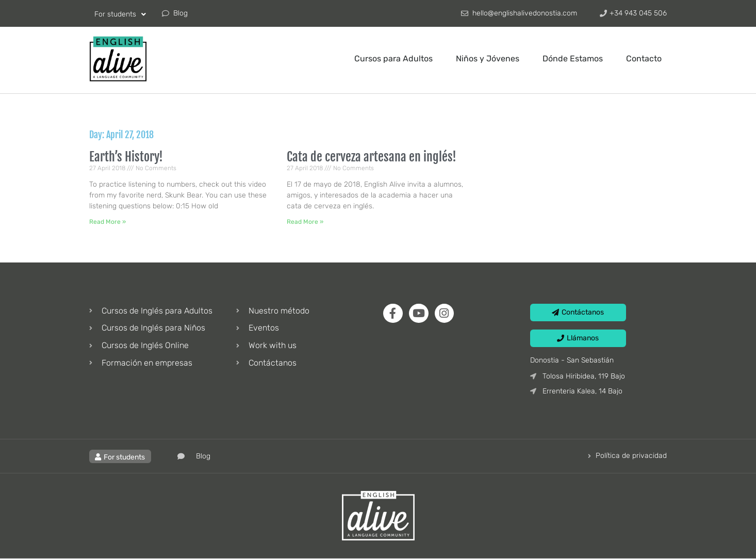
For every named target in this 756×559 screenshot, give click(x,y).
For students (120, 14)
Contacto (644, 59)
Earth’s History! (126, 157)
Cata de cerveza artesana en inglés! (372, 157)
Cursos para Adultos (393, 59)
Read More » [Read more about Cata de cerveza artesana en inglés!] (305, 222)
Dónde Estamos (573, 59)
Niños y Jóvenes (488, 59)
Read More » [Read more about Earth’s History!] (108, 222)
